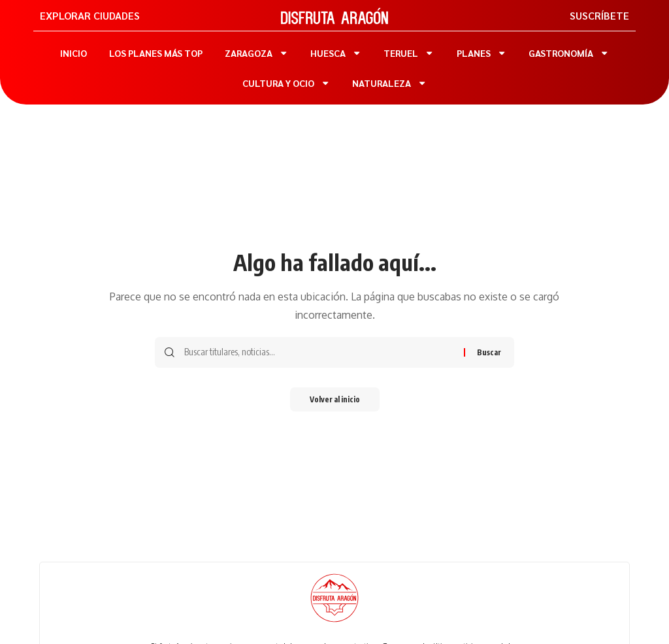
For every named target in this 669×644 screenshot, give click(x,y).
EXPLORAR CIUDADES (90, 15)
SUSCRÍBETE (599, 15)
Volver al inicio (334, 400)
